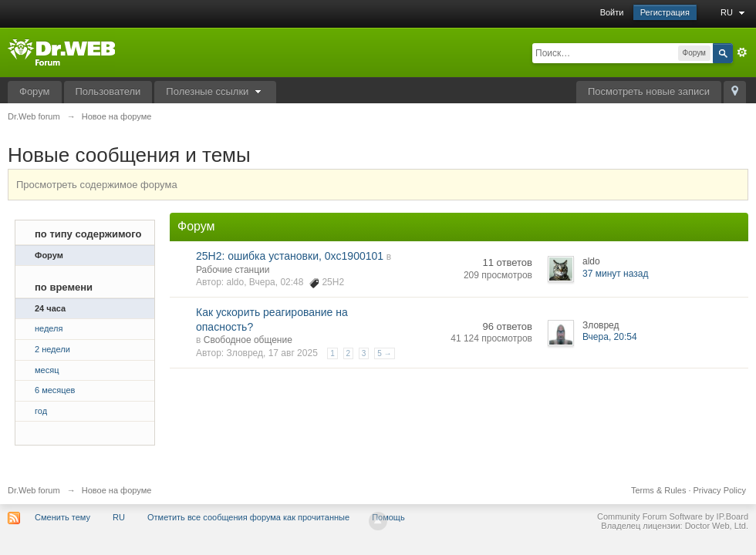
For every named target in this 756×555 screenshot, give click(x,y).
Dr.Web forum (34, 490)
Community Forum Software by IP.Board (673, 516)
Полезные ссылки (215, 91)
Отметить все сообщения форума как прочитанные (248, 517)
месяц (47, 370)
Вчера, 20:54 (610, 337)
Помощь (388, 517)
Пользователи (108, 91)
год (41, 411)
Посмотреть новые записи (649, 91)
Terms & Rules (659, 490)
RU (734, 12)
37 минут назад (615, 274)
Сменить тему (62, 517)
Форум (35, 91)
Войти (612, 12)
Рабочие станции (233, 270)
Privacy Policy (720, 490)
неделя (49, 328)
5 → (384, 353)
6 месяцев (55, 390)
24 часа (50, 308)
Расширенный (742, 52)
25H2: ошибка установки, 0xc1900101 (290, 256)
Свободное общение (248, 340)
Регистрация (665, 12)
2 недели (52, 349)
